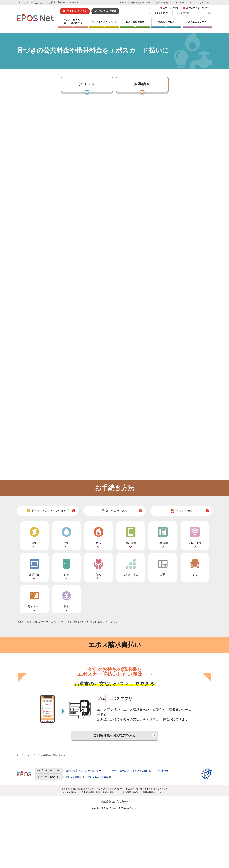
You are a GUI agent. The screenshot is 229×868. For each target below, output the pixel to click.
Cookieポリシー (71, 792)
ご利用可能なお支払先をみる (115, 735)
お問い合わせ (162, 3)
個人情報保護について (83, 789)
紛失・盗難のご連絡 (141, 3)
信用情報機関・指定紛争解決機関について (101, 792)
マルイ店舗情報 (74, 777)
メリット (87, 84)
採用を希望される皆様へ (154, 792)
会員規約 (65, 789)
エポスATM (120, 3)
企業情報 (70, 771)
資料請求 (124, 771)
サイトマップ (206, 3)
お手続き (142, 84)
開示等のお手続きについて (110, 789)
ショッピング (33, 755)
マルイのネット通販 (98, 777)
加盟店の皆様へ (132, 792)
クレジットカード (26, 2)
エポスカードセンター (90, 771)
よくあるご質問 (140, 771)
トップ (20, 755)
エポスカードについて (184, 3)
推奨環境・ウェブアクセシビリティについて (147, 789)
